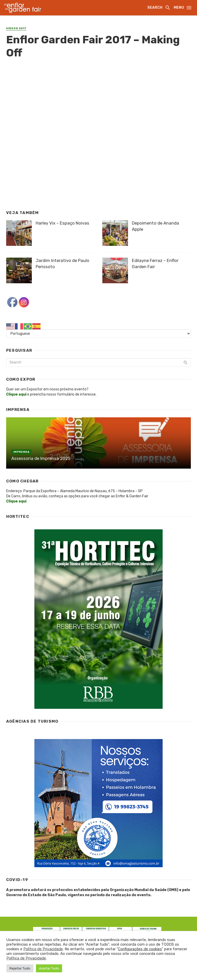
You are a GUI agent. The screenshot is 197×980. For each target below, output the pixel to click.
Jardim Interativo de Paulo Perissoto (62, 264)
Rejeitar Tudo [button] (20, 968)
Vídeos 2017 (16, 28)
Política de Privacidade (43, 949)
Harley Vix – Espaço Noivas (62, 223)
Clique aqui (16, 501)
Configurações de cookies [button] (140, 949)
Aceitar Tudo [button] (49, 968)
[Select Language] (98, 334)
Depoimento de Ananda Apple (155, 226)
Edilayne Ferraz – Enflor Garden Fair (155, 264)
